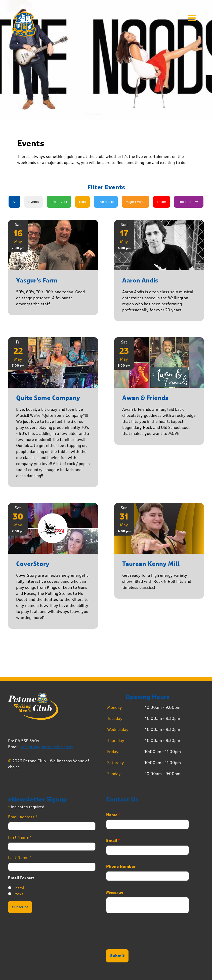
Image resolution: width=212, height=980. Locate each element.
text (19, 894)
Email (113, 841)
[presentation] (144, 941)
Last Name (20, 858)
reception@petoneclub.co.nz (47, 747)
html (20, 888)
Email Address (23, 817)
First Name (20, 837)
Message (115, 892)
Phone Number (121, 867)
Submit (117, 956)
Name (113, 815)
